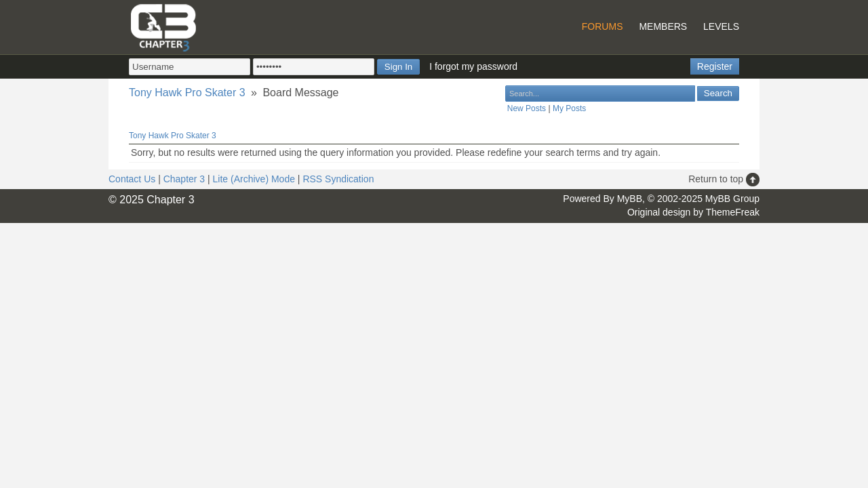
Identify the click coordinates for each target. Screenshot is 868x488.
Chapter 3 (184, 179)
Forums (603, 26)
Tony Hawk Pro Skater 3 (187, 93)
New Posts (527, 108)
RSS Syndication (338, 179)
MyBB (630, 199)
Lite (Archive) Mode (254, 179)
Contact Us (132, 179)
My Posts (569, 108)
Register (715, 66)
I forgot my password (473, 66)
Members (663, 26)
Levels (721, 26)
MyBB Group (732, 199)
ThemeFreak (733, 212)
